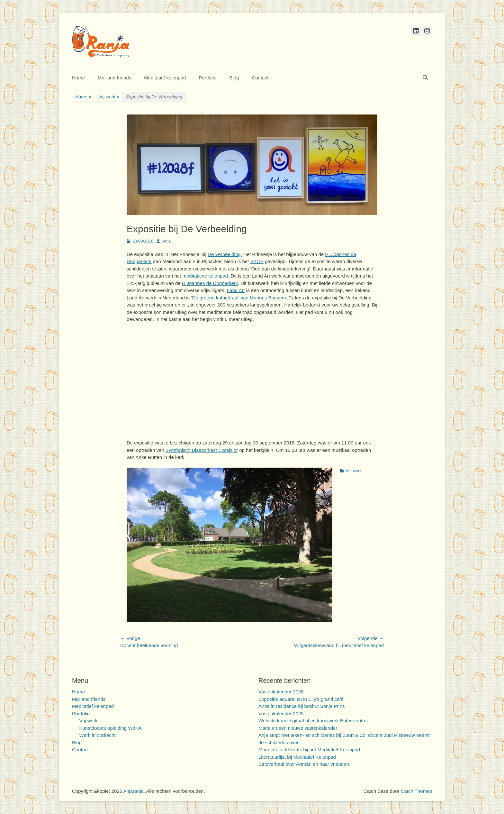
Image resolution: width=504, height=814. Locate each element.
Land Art (236, 290)
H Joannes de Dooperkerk (210, 283)
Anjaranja (133, 791)
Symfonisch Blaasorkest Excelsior (202, 450)
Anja (166, 241)
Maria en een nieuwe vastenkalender (298, 728)
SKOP (257, 261)
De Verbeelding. (225, 254)
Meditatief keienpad (165, 78)
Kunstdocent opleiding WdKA (111, 728)
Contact (260, 78)
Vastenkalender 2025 (281, 713)
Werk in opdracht (98, 735)
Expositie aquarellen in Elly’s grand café (301, 699)
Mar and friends (114, 78)
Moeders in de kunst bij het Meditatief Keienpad (309, 750)
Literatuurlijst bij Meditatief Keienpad (297, 757)
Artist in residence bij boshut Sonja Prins (301, 706)
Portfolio (207, 78)
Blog (234, 78)
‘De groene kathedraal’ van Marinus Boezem (238, 298)
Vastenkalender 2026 (281, 692)
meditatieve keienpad (205, 276)
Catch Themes (416, 791)
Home (78, 78)
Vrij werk (109, 97)
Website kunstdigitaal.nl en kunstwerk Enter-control (313, 721)
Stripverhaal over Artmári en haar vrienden (304, 764)
